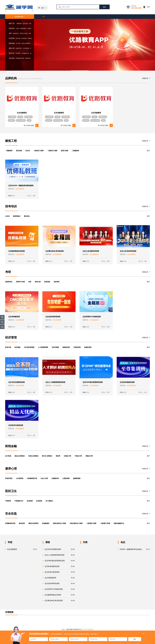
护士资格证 (49, 501)
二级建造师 (75, 151)
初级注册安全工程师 (59, 523)
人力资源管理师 (43, 347)
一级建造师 (19, 24)
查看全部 (146, 78)
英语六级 (38, 282)
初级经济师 (88, 347)
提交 (135, 639)
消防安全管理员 (33, 523)
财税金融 (12, 43)
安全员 (28, 151)
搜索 (104, 7)
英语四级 (47, 282)
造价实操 (25, 24)
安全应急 (12, 58)
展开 (148, 151)
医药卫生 (12, 53)
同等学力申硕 (24, 33)
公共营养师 (26, 48)
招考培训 (12, 28)
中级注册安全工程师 (76, 523)
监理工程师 (64, 151)
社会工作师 (44, 478)
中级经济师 (77, 347)
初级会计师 (89, 456)
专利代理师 (55, 347)
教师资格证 (23, 28)
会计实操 (18, 43)
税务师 (58, 456)
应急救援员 (46, 523)
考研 (10, 33)
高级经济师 (66, 347)
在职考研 (57, 282)
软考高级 (24, 38)
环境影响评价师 (20, 58)
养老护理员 (19, 48)
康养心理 (12, 48)
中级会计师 (78, 456)
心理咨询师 (66, 478)
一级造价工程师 (52, 151)
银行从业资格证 (47, 456)
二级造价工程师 (38, 151)
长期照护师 (55, 478)
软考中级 (18, 38)
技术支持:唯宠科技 (87, 629)
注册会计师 (67, 456)
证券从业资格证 (33, 456)
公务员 (17, 28)
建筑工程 (12, 23)
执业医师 (30, 501)
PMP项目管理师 (29, 347)
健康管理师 (77, 478)
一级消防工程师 (105, 523)
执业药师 (39, 501)
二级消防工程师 (91, 523)
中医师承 (18, 53)
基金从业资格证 (26, 43)
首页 (44, 17)
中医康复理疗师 (32, 478)
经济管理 (12, 38)
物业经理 (28, 58)
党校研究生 (16, 33)
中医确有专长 (25, 53)
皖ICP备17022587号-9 (74, 629)
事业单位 (27, 216)
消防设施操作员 (119, 523)
